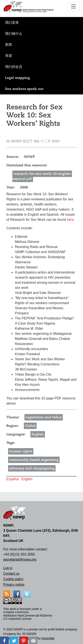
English (38, 434)
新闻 (9, 45)
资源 (9, 56)
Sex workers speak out (24, 89)
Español (13, 479)
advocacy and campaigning (32, 468)
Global (30, 426)
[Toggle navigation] (73, 7)
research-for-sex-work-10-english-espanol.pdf (42, 176)
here (70, 220)
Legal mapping (17, 78)
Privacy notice (14, 585)
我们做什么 (14, 34)
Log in (8, 568)
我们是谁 (12, 23)
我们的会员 (14, 67)
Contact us (11, 573)
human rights (21, 451)
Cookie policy (13, 579)
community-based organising (34, 460)
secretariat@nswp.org (20, 559)
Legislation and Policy (44, 417)
